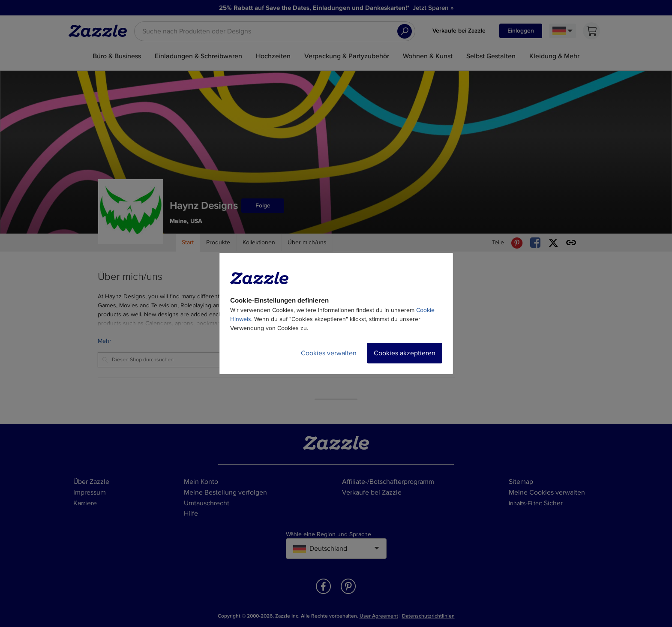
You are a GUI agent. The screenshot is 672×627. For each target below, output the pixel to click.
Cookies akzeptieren (405, 353)
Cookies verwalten (329, 353)
